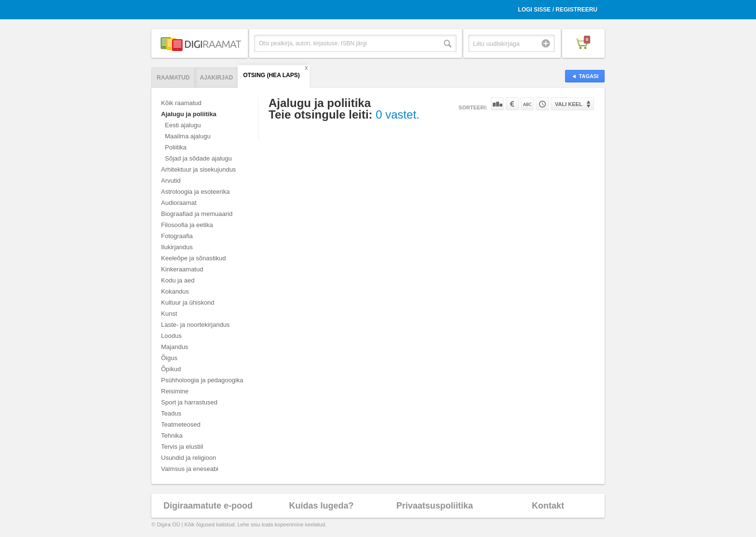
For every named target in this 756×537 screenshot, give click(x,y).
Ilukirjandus (177, 247)
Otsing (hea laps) (271, 75)
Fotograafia (177, 236)
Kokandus (175, 291)
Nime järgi (527, 104)
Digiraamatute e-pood (208, 506)
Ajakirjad (216, 78)
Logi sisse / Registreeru (558, 10)
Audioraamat (179, 203)
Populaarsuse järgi (497, 104)
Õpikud (171, 369)
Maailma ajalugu (188, 136)
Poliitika (176, 147)
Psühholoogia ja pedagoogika (202, 380)
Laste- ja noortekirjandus (195, 325)
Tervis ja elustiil (182, 447)
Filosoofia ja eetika (187, 225)
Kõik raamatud (181, 103)
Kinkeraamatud (182, 269)
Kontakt (548, 506)
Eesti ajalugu (183, 125)
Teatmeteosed (181, 424)
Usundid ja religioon (189, 458)
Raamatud (173, 78)
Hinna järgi (512, 104)
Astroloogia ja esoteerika (195, 192)
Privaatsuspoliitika (435, 506)
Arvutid (171, 181)
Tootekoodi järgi (542, 104)
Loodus (171, 336)
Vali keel (569, 104)
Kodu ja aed (178, 280)
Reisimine (175, 391)
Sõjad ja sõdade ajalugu (198, 158)
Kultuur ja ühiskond (188, 302)
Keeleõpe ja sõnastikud (193, 258)
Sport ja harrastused (189, 402)
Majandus (175, 347)
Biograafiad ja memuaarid (197, 214)
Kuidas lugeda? (321, 506)
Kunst (169, 314)
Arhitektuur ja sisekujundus (198, 169)
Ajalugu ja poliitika (189, 114)
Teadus (171, 413)
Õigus (169, 358)
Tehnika (172, 436)
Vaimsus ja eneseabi (190, 469)
